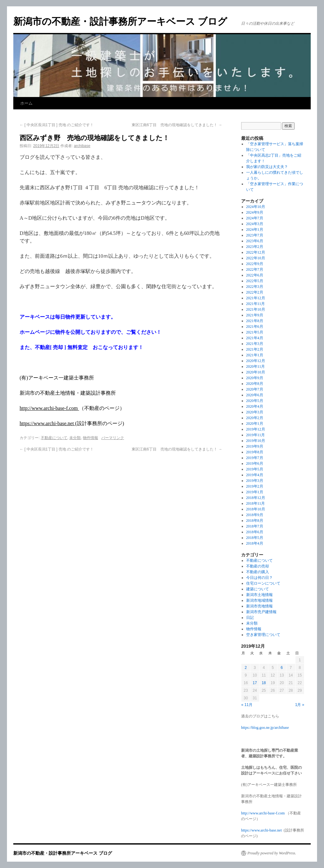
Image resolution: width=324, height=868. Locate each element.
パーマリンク (113, 438)
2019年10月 (256, 441)
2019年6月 (255, 463)
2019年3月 (255, 481)
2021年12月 (256, 298)
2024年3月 (255, 224)
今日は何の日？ (259, 578)
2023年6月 (255, 241)
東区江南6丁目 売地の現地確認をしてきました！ (177, 125)
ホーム (26, 103)
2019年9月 (255, 446)
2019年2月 (255, 486)
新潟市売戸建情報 (261, 612)
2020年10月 (256, 372)
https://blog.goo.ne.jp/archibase (265, 728)
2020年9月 (255, 378)
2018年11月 (256, 503)
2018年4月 (255, 543)
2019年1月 (255, 492)
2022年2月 (255, 292)
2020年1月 (255, 424)
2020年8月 (255, 384)
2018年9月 (255, 515)
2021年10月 (256, 309)
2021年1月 (255, 355)
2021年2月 (255, 349)
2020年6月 (255, 395)
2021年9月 (255, 315)
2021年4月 (255, 338)
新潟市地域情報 (259, 600)
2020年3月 (255, 412)
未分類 (75, 438)
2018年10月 (256, 509)
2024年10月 (256, 207)
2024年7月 (255, 218)
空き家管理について (263, 635)
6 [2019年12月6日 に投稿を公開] (282, 668)
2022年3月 (255, 287)
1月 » (300, 705)
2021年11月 (256, 304)
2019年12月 (256, 429)
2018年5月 (255, 538)
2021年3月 (255, 344)
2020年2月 (255, 418)
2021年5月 (255, 332)
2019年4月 (255, 475)
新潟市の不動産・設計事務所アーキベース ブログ (120, 21)
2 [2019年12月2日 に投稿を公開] (246, 668)
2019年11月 (256, 435)
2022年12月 (256, 252)
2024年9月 (255, 212)
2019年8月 (255, 452)
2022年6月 (255, 275)
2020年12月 (256, 361)
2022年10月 (256, 258)
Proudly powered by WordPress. (272, 853)
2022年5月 (255, 281)
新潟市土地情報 (259, 595)
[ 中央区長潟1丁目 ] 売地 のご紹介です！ (57, 125)
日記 (250, 618)
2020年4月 (255, 406)
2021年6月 (255, 327)
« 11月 (247, 705)
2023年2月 (255, 247)
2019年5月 (255, 469)
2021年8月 (255, 321)
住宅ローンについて (263, 583)
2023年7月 (255, 235)
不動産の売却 (258, 566)
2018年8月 (255, 521)
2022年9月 (255, 264)
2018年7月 (255, 526)
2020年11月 (256, 366)
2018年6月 (255, 532)
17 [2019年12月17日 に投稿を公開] (255, 683)
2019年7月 (255, 458)
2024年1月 (255, 230)
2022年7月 (255, 269)
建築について (258, 589)
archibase (82, 146)
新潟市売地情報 (259, 606)
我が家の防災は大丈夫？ (267, 167)
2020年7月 (255, 389)
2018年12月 (256, 498)
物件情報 (90, 438)
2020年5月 (255, 401)
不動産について (54, 438)
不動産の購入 (258, 572)
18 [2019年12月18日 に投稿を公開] (264, 683)
